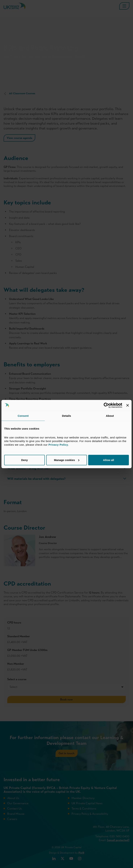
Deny (24, 460)
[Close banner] (128, 405)
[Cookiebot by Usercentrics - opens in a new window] (106, 405)
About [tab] (110, 416)
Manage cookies (67, 460)
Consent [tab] (23, 416)
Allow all (109, 460)
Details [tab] (66, 416)
